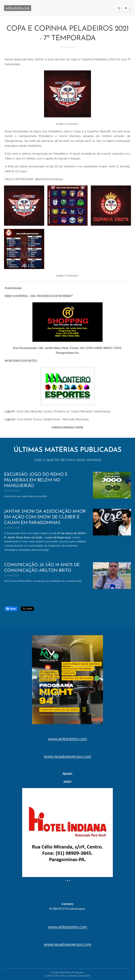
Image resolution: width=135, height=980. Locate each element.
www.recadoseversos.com (67, 756)
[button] (119, 8)
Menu (125, 8)
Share (11, 609)
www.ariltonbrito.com (67, 739)
